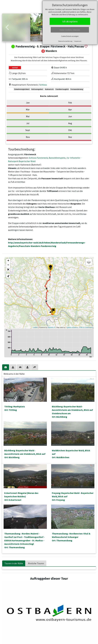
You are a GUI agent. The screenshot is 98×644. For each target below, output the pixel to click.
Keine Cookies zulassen (70, 30)
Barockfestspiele (57, 158)
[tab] (6, 367)
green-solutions (72, 327)
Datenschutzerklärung (65, 41)
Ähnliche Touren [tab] (36, 563)
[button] (7, 27)
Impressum (78, 41)
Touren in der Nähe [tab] (14, 563)
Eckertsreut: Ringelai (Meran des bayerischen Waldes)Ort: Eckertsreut (21, 496)
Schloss (43, 85)
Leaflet (35, 327)
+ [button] (8, 261)
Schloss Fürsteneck (38, 158)
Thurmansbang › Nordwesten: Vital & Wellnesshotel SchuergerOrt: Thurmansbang (71, 537)
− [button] (8, 265)
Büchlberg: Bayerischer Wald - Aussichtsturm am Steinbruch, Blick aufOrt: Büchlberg (25, 454)
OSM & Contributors (86, 327)
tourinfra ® (51, 327)
